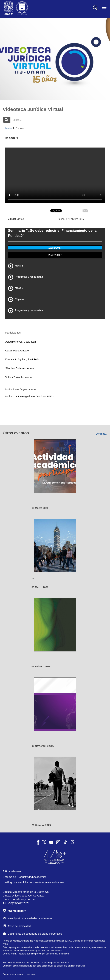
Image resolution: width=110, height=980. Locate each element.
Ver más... (102, 434)
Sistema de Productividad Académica (25, 877)
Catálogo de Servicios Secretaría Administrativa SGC (34, 882)
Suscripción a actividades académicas (28, 918)
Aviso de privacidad (17, 926)
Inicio (8, 128)
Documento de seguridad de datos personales (33, 934)
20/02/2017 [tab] (55, 255)
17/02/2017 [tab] (55, 248)
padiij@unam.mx (76, 966)
